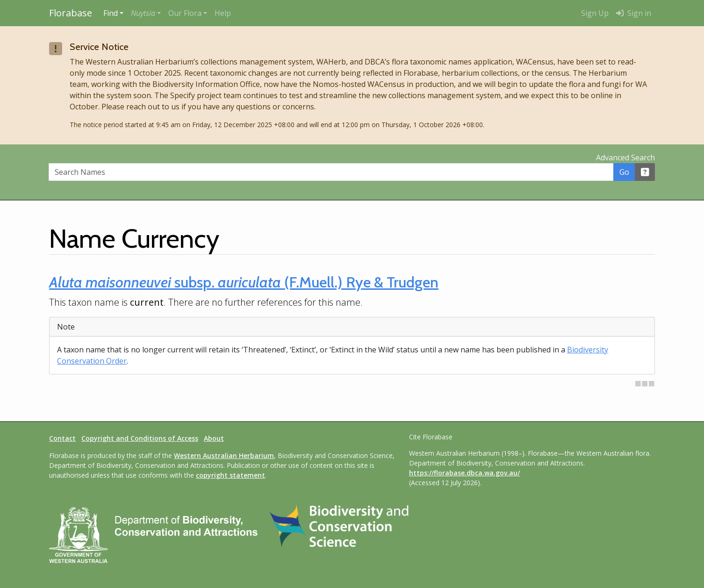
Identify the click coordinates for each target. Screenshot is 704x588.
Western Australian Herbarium (224, 455)
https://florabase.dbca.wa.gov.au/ (464, 473)
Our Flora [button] (185, 13)
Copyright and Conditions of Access (140, 438)
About (214, 438)
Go (624, 172)
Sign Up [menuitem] (595, 13)
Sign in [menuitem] (634, 13)
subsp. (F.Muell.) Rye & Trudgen (244, 282)
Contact (62, 438)
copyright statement (230, 475)
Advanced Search (625, 158)
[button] (146, 13)
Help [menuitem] (223, 13)
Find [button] (111, 13)
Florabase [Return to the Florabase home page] (71, 13)
